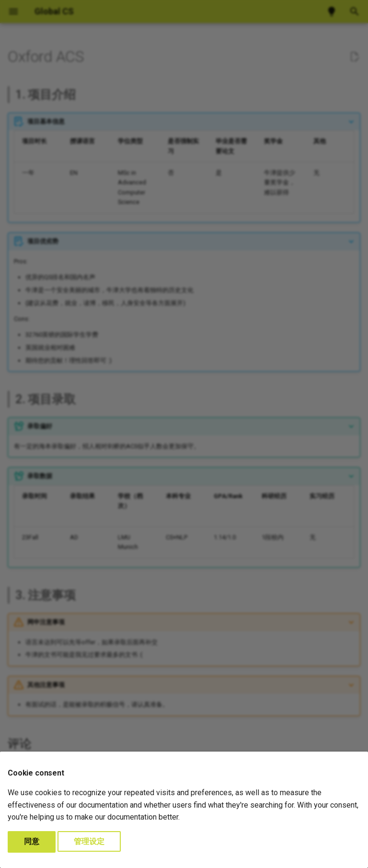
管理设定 (89, 841)
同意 (32, 841)
